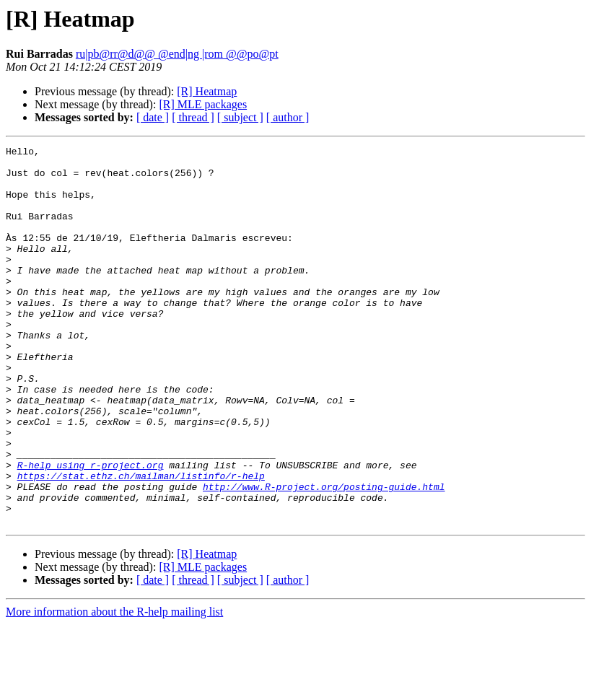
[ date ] (153, 117)
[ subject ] (240, 117)
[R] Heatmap (207, 91)
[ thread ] (193, 117)
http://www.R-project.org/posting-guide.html (324, 556)
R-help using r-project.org (91, 530)
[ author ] (288, 117)
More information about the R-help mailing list (114, 687)
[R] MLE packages (203, 104)
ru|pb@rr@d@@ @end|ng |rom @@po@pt (177, 54)
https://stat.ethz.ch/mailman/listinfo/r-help (141, 543)
